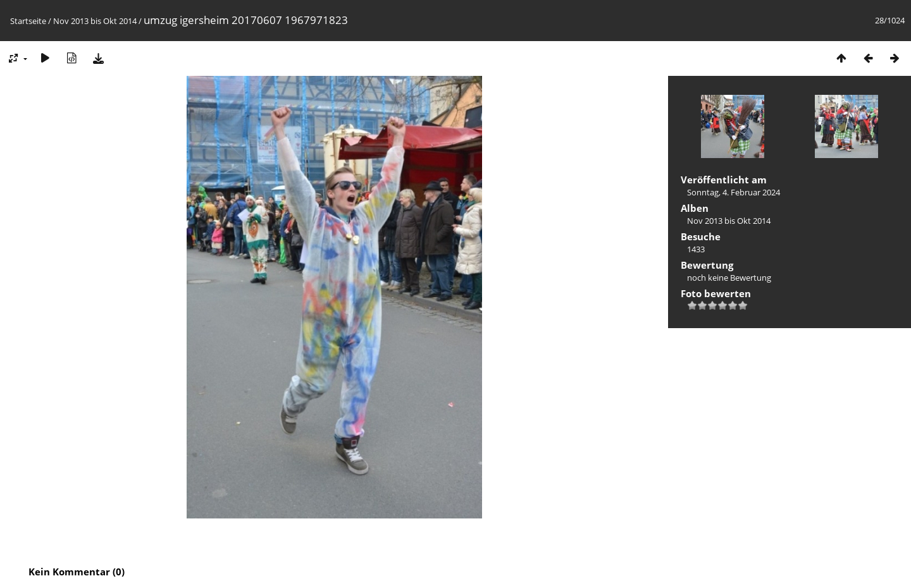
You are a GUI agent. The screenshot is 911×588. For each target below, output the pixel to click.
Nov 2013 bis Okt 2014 (95, 21)
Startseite (28, 21)
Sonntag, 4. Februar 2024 (734, 192)
